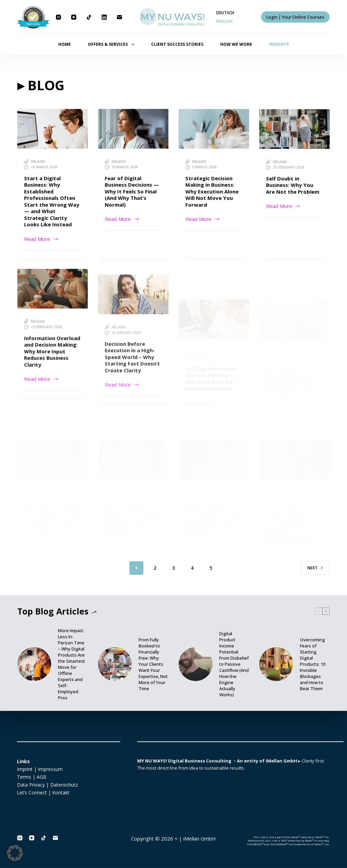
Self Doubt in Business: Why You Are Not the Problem (293, 187)
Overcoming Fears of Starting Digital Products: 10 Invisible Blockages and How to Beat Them (313, 664)
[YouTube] (74, 17)
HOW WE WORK (236, 44)
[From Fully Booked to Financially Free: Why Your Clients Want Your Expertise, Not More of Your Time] (115, 664)
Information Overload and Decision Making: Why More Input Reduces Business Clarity (52, 363)
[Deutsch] (225, 13)
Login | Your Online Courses (295, 17)
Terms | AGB (32, 777)
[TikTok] (89, 17)
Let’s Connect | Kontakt (43, 792)
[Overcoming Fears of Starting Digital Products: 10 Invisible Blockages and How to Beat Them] (276, 664)
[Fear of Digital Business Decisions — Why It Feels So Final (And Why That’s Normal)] (133, 129)
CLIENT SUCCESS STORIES (177, 44)
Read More (41, 239)
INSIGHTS (279, 44)
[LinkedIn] (104, 17)
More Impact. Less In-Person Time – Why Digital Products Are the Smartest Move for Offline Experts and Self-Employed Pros (72, 664)
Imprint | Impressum (40, 769)
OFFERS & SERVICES (112, 44)
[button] (15, 853)
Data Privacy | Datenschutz (47, 785)
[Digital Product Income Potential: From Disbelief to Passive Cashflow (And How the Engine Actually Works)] (196, 664)
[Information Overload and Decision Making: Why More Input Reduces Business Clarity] (53, 301)
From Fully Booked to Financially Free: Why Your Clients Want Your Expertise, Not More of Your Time (153, 664)
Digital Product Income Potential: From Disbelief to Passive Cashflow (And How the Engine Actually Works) (234, 664)
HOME (65, 44)
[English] (224, 21)
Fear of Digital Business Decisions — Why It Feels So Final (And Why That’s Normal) (132, 191)
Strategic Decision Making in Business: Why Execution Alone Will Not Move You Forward (212, 192)
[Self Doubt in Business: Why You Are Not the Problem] (294, 131)
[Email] (119, 17)
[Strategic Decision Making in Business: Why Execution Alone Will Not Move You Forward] (214, 129)
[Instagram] (58, 17)
